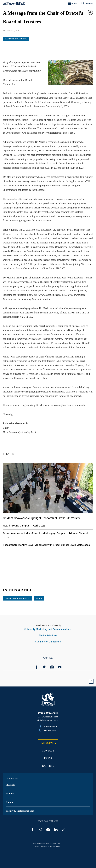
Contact (48, 751)
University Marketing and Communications (48, 629)
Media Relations (48, 635)
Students (10, 785)
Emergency (48, 743)
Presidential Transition (18, 598)
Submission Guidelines (48, 642)
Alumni (10, 802)
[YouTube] (60, 667)
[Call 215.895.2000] (48, 731)
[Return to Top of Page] (91, 681)
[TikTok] (64, 830)
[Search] (86, 4)
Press (48, 758)
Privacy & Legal (54, 846)
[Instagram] (52, 667)
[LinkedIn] (56, 830)
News (39, 598)
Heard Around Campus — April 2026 (24, 526)
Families (10, 794)
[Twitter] (44, 667)
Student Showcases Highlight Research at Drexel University (41, 518)
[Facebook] (36, 667)
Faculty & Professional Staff (20, 811)
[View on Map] (48, 727)
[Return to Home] (14, 4)
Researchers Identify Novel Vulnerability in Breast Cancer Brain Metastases (46, 545)
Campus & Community (16, 39)
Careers (48, 766)
